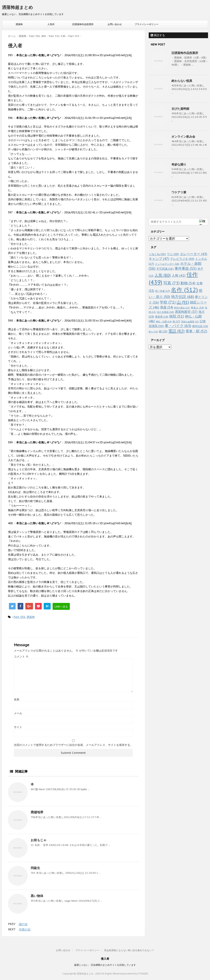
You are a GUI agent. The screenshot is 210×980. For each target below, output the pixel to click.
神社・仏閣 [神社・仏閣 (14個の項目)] (164, 321)
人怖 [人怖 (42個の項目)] (179, 275)
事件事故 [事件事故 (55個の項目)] (186, 268)
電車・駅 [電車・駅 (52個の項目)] (196, 331)
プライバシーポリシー (147, 24)
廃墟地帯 (37, 812)
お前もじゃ (39, 840)
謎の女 (23, 924)
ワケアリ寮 (179, 192)
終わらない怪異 (182, 81)
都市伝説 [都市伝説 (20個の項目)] (200, 326)
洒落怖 (19, 24)
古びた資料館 (180, 109)
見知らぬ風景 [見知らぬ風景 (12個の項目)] (190, 322)
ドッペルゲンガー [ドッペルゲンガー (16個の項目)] (167, 264)
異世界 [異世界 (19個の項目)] (162, 317)
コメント (21, 656)
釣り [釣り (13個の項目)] (153, 332)
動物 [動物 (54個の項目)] (188, 283)
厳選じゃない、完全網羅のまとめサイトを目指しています (105, 965)
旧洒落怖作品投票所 (83, 24)
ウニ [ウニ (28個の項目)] (173, 254)
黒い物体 (37, 896)
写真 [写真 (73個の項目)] (171, 283)
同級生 (35, 868)
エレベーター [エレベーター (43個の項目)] (194, 254)
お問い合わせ (115, 24)
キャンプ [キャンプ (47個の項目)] (159, 259)
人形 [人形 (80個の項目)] (163, 275)
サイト (18, 727)
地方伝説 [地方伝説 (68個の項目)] (183, 297)
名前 (17, 699)
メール (18, 713)
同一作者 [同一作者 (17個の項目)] (163, 291)
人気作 (51, 24)
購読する (158, 35)
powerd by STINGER (136, 974)
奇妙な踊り (179, 164)
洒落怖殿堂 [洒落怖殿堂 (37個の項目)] (186, 312)
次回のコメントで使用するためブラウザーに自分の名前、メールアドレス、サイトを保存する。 (73, 745)
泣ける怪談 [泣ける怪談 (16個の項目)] (165, 312)
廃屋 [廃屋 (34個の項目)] (167, 307)
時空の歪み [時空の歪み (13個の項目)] (182, 308)
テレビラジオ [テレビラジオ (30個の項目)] (182, 259)
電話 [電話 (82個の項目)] (176, 331)
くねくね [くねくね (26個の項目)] (157, 254)
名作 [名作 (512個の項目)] (184, 290)
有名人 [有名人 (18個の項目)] (197, 307)
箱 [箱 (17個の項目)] (176, 321)
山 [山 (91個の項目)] (183, 302)
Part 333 (19, 617)
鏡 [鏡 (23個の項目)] (163, 331)
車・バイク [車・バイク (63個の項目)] (178, 326)
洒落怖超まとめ (17, 7)
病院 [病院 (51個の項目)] (177, 316)
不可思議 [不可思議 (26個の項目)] (165, 269)
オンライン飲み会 (183, 137)
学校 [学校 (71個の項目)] (168, 302)
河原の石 (25, 929)
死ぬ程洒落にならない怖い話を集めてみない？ (129, 950)
